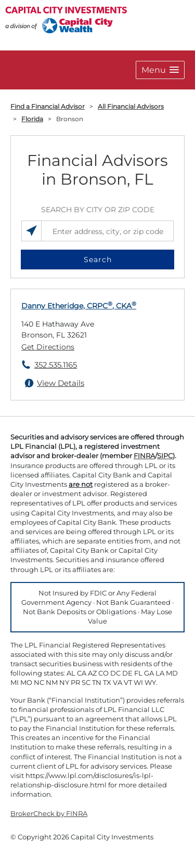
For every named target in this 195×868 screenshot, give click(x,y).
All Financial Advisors (131, 106)
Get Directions (48, 347)
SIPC (165, 456)
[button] (160, 70)
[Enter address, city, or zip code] (97, 231)
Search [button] (98, 260)
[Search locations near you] (32, 231)
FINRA (144, 456)
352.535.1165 (56, 365)
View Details (61, 383)
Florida (32, 119)
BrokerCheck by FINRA (49, 813)
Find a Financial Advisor (48, 106)
